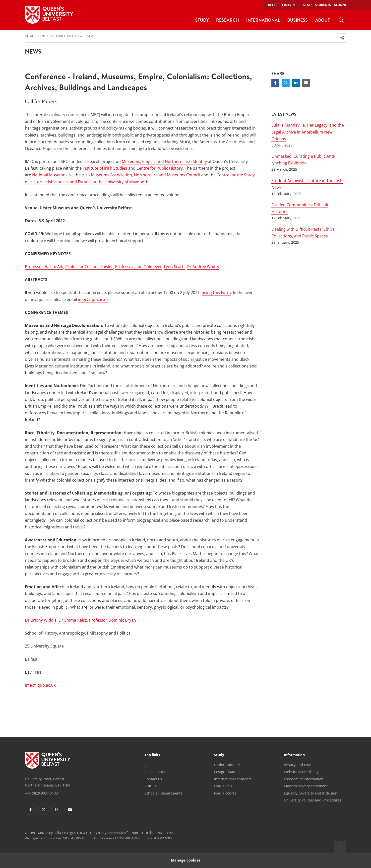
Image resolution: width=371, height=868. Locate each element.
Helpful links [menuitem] (279, 5)
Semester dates (157, 772)
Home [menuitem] (29, 36)
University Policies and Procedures (313, 800)
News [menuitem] (91, 36)
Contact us (153, 779)
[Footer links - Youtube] (70, 809)
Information (294, 755)
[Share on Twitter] (286, 83)
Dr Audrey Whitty (203, 267)
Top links (152, 755)
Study (219, 755)
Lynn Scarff (174, 267)
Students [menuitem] (323, 5)
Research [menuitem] (227, 20)
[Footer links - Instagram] (57, 809)
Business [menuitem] (298, 20)
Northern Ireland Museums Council (167, 175)
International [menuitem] (263, 20)
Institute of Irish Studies (105, 168)
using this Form (216, 292)
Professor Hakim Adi (44, 267)
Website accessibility (301, 772)
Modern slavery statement (306, 786)
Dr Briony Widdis (41, 620)
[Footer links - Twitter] (44, 809)
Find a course (225, 793)
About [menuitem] (323, 20)
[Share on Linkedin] (296, 83)
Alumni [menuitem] (340, 5)
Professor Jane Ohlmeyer (138, 267)
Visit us (150, 786)
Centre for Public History (160, 168)
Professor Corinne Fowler (89, 267)
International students (233, 779)
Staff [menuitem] (308, 5)
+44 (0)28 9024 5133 (41, 793)
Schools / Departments (163, 793)
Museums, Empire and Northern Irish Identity (164, 161)
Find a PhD (223, 786)
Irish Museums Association (107, 175)
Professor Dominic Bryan (112, 620)
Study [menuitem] (202, 20)
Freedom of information (304, 779)
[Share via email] (306, 83)
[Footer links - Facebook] (30, 809)
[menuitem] (341, 20)
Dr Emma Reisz (73, 620)
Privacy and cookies (300, 765)
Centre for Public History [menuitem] (59, 36)
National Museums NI (52, 175)
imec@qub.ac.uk (93, 299)
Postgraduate (225, 772)
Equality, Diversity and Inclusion (311, 793)
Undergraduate (227, 765)
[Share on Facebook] (275, 83)
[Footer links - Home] (48, 760)
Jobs (148, 765)
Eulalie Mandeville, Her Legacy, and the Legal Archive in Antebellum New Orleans (308, 132)
